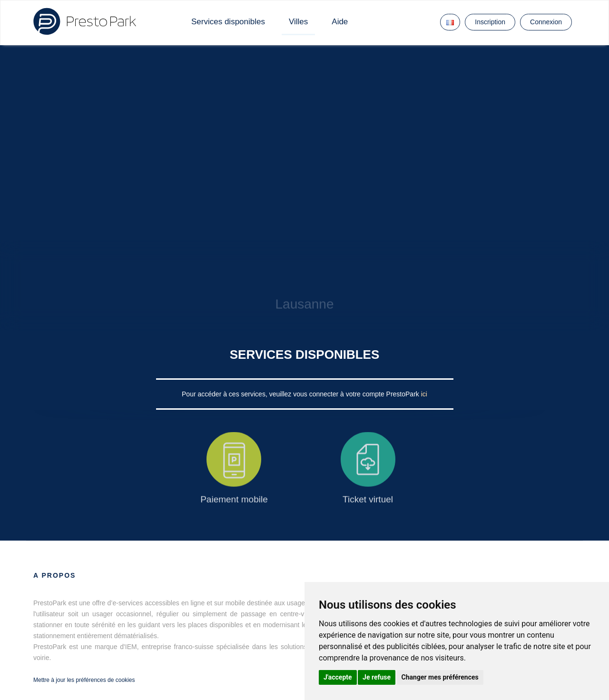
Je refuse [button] (377, 677)
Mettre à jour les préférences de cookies (84, 680)
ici (424, 394)
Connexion (546, 22)
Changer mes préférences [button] (440, 677)
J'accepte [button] (338, 677)
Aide (340, 22)
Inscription (490, 22)
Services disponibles (228, 22)
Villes (298, 22)
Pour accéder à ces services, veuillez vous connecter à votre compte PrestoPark (301, 394)
